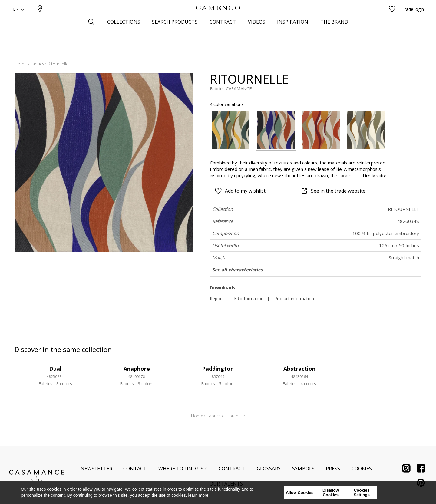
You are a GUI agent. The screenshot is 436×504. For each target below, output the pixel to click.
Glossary (269, 469)
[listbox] (295, 130)
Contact (135, 469)
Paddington (218, 369)
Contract (232, 469)
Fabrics (37, 64)
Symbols (303, 469)
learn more (198, 495)
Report (216, 298)
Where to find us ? (183, 469)
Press (333, 469)
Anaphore (137, 369)
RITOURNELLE (403, 209)
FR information (249, 298)
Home (21, 64)
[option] (231, 130)
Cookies (362, 469)
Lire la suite (375, 176)
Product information (294, 298)
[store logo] (218, 19)
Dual (55, 369)
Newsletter (96, 469)
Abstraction (299, 369)
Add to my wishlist (240, 191)
